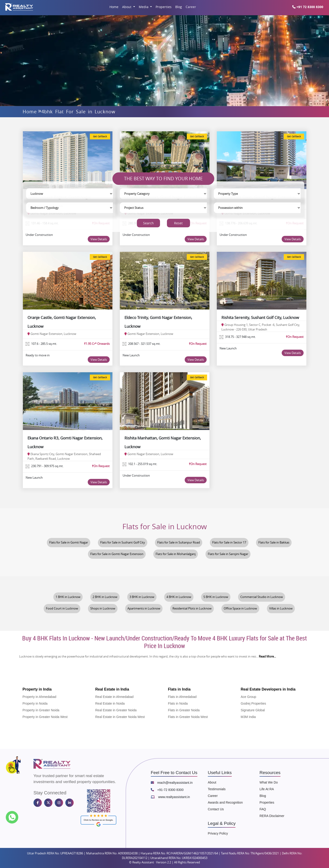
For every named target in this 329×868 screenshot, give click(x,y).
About (127, 7)
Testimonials (217, 789)
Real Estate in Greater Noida (116, 710)
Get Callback (100, 137)
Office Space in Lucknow (240, 608)
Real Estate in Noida (110, 703)
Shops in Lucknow (103, 608)
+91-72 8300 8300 (167, 790)
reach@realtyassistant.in (172, 783)
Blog (179, 7)
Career (191, 7)
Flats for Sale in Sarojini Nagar (228, 554)
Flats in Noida (178, 703)
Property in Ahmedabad (39, 697)
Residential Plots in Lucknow (192, 608)
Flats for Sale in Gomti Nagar (69, 542)
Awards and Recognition (225, 802)
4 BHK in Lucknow (179, 597)
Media (144, 7)
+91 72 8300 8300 (309, 7)
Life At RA (267, 789)
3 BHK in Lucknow (142, 597)
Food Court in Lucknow (62, 608)
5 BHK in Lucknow (216, 597)
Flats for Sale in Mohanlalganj (176, 554)
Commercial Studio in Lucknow (262, 597)
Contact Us (216, 809)
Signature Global (253, 710)
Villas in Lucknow (281, 608)
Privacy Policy (218, 833)
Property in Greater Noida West (45, 717)
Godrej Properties (254, 703)
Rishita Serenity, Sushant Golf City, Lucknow (260, 317)
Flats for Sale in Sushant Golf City (123, 542)
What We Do (269, 782)
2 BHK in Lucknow (105, 597)
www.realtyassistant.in (170, 797)
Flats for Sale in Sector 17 (229, 542)
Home (114, 7)
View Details (99, 239)
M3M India (248, 717)
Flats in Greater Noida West (188, 717)
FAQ (263, 809)
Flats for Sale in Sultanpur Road (179, 542)
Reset (178, 223)
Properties (164, 7)
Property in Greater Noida (41, 710)
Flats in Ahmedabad (182, 697)
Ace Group (249, 697)
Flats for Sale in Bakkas (274, 542)
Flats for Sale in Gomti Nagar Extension (117, 554)
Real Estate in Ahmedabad (115, 697)
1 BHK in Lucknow (68, 597)
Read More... (267, 656)
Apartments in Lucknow (144, 608)
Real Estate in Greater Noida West (120, 717)
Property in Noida (35, 703)
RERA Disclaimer (272, 816)
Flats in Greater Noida (184, 710)
